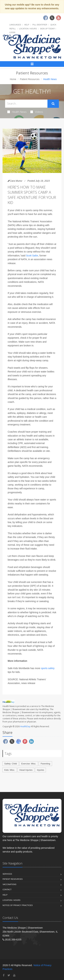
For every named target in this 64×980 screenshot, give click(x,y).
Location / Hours (28, 29)
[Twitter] (9, 975)
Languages (15, 25)
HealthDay (25, 726)
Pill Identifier (40, 25)
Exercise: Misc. (29, 764)
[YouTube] (14, 975)
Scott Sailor (32, 256)
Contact (7, 890)
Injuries (40, 770)
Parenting (45, 764)
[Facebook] (4, 975)
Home (13, 79)
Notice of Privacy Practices (18, 905)
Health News (17, 112)
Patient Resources (30, 79)
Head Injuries (26, 770)
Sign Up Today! (47, 29)
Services (7, 874)
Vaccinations (9, 884)
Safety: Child (11, 764)
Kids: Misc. (10, 770)
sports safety (48, 668)
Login (12, 32)
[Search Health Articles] (26, 104)
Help (27, 25)
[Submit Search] (53, 104)
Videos (37, 112)
